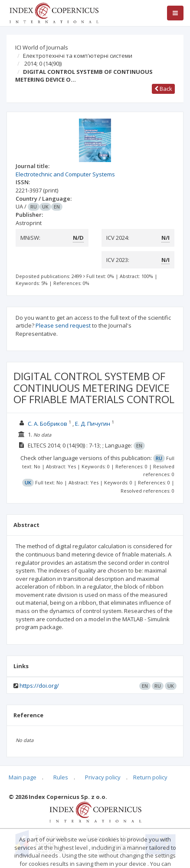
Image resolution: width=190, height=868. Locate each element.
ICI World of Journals (42, 47)
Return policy (150, 777)
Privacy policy (103, 777)
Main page (23, 777)
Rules (61, 777)
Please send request (63, 325)
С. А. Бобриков (47, 424)
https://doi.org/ (39, 686)
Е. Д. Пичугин (93, 424)
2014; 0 (43, 63)
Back (163, 89)
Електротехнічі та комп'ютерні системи (78, 56)
